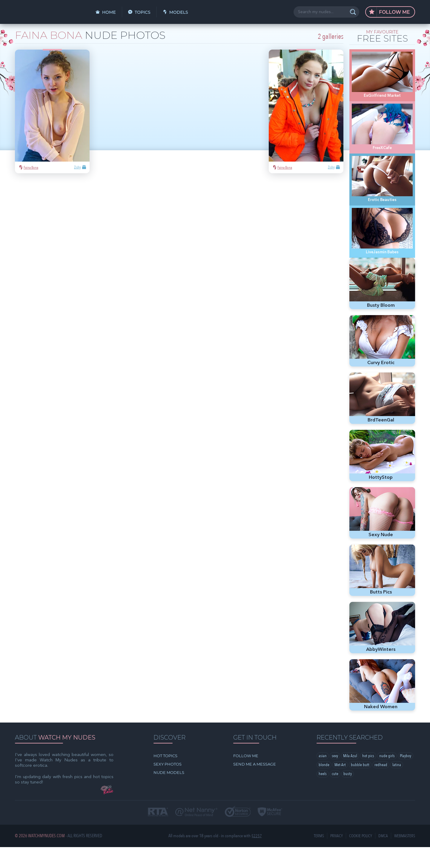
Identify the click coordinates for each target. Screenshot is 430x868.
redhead (399, 786)
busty (361, 795)
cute (349, 795)
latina (323, 795)
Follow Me (390, 12)
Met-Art (358, 786)
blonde (342, 786)
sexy (335, 777)
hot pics (369, 777)
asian (323, 777)
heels (336, 795)
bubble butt (378, 786)
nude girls (388, 777)
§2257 (257, 857)
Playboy (325, 786)
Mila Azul (351, 777)
